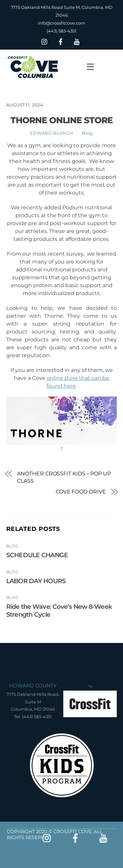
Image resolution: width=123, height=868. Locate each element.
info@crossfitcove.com (61, 23)
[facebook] (61, 41)
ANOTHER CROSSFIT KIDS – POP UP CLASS (64, 477)
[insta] (45, 41)
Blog (87, 133)
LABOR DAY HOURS (36, 581)
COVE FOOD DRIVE (81, 492)
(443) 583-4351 (61, 31)
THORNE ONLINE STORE (62, 120)
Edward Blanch (52, 133)
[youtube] (77, 41)
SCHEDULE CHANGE (37, 555)
